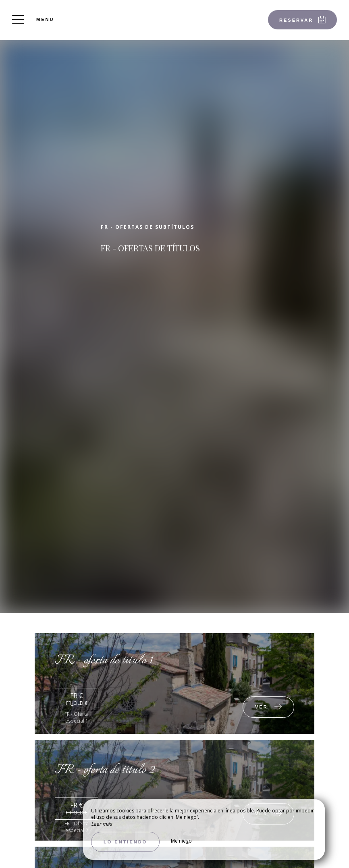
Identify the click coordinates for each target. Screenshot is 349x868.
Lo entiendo (125, 842)
